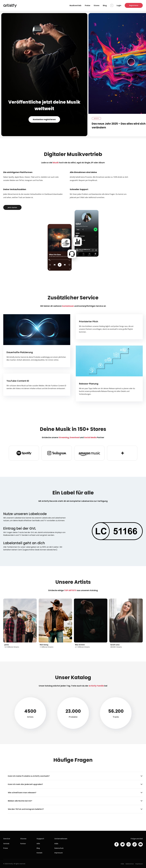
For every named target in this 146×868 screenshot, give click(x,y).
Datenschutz (59, 848)
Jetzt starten (12, 207)
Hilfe (38, 844)
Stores (97, 5)
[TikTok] (135, 844)
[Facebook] (117, 844)
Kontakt (39, 853)
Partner (23, 844)
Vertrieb (6, 844)
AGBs (56, 844)
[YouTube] (141, 844)
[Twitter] (123, 844)
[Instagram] (129, 844)
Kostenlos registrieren (44, 119)
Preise (88, 5)
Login (119, 5)
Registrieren (134, 5)
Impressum (59, 853)
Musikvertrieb (75, 5)
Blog (105, 5)
